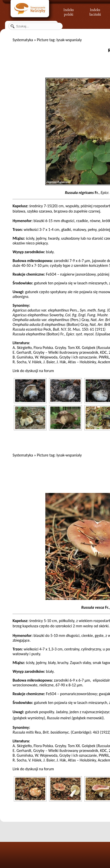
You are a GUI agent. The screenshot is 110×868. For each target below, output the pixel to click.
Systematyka (23, 40)
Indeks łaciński (95, 11)
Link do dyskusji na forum (33, 371)
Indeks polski (69, 11)
